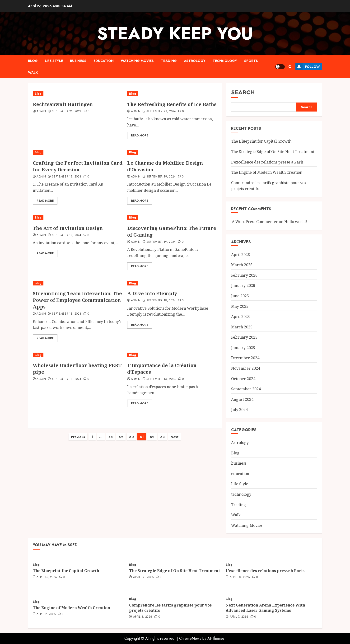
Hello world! (296, 222)
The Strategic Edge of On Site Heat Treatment (273, 152)
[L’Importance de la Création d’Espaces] (172, 355)
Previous (78, 432)
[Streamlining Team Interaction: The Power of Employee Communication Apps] (78, 283)
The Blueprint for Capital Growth (261, 141)
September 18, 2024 (67, 314)
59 (121, 432)
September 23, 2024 (67, 112)
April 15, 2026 (47, 577)
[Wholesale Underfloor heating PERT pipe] (78, 355)
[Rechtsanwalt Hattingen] (63, 94)
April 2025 (240, 317)
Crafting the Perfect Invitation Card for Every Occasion (78, 166)
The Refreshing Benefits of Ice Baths (172, 104)
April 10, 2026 (240, 577)
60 (131, 432)
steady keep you (175, 33)
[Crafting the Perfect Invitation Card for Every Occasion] (78, 152)
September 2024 (246, 389)
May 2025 (240, 306)
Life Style (54, 61)
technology (225, 61)
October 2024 (243, 379)
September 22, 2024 (161, 112)
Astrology (195, 61)
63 (162, 432)
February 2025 (244, 337)
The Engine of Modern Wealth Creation (267, 172)
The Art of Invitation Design (68, 228)
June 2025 (240, 296)
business (78, 61)
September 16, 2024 (161, 379)
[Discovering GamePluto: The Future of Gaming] (172, 218)
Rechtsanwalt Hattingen (63, 104)
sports (251, 61)
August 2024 (242, 399)
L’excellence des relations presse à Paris (267, 162)
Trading (169, 61)
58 (111, 432)
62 (152, 432)
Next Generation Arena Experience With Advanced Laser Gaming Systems (265, 608)
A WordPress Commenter (255, 222)
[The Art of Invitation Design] (75, 218)
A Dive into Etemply (152, 293)
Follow (308, 67)
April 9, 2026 (46, 614)
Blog (33, 61)
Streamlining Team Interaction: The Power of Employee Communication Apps (77, 300)
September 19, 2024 (67, 177)
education (104, 61)
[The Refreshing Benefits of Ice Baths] (172, 94)
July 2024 (239, 410)
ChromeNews (190, 638)
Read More (140, 135)
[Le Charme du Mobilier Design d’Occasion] (172, 152)
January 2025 (243, 348)
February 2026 (244, 275)
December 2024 (245, 358)
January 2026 (243, 285)
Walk (33, 72)
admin (41, 112)
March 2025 (242, 327)
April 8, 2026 (143, 617)
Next (175, 432)
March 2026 (242, 265)
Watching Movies (137, 61)
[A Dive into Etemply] (172, 283)
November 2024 (246, 368)
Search (243, 92)
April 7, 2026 (239, 617)
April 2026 (240, 255)
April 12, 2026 (143, 577)
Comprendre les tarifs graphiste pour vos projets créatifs (170, 608)
